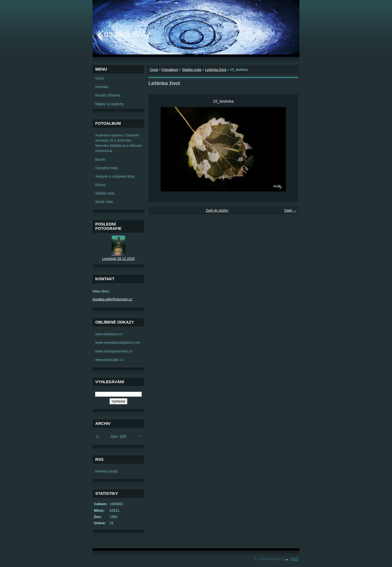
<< (98, 436)
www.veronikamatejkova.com (118, 342)
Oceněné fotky (107, 168)
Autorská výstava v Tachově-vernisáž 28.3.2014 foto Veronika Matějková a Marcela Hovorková (119, 143)
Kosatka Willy (124, 34)
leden (114, 436)
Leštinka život (216, 70)
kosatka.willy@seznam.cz (112, 299)
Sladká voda (192, 70)
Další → (290, 210)
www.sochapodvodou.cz (114, 351)
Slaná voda (104, 202)
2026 (123, 436)
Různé (100, 185)
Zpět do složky (217, 210)
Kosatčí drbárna (108, 95)
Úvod (154, 70)
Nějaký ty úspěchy (109, 104)
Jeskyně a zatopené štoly (115, 176)
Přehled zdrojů (107, 471)
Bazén (100, 159)
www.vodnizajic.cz (109, 360)
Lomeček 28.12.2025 (118, 259)
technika (102, 87)
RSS (295, 559)
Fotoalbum (170, 70)
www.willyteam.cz (109, 334)
